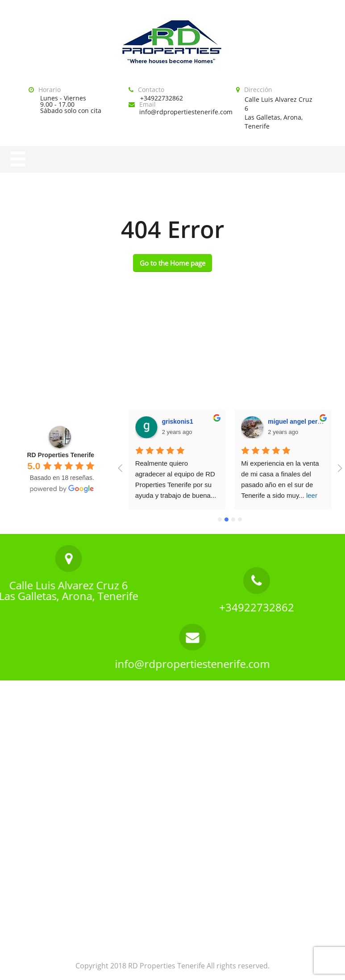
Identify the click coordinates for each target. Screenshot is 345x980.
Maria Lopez (286, 421)
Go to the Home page (172, 263)
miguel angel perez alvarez (202, 421)
